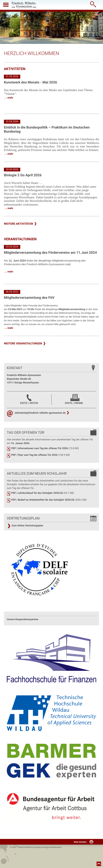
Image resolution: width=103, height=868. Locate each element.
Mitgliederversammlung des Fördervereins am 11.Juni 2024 (50, 253)
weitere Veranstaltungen (23, 344)
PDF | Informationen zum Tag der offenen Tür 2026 (45, 448)
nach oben (99, 864)
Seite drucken (80, 842)
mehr (10, 98)
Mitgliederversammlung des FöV (29, 298)
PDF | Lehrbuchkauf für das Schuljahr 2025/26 (43, 493)
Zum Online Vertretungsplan (27, 526)
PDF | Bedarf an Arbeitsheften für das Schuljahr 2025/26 (49, 500)
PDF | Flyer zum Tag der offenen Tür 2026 (41, 455)
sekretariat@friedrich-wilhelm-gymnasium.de (36, 413)
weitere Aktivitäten (18, 224)
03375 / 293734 (29, 399)
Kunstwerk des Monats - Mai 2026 (30, 82)
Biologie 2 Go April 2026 (23, 175)
